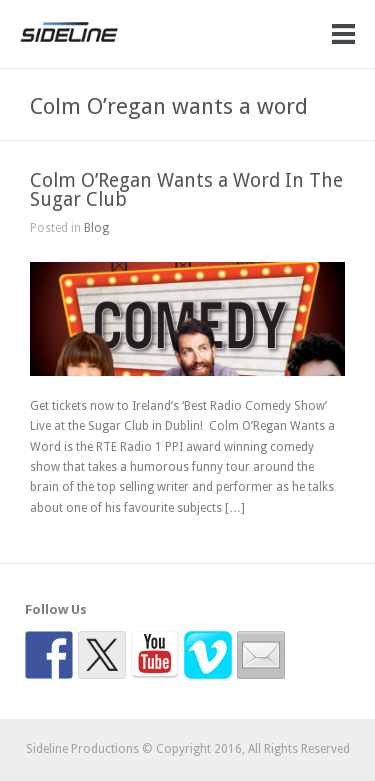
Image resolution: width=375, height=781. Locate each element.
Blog (96, 228)
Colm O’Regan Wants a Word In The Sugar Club (186, 190)
